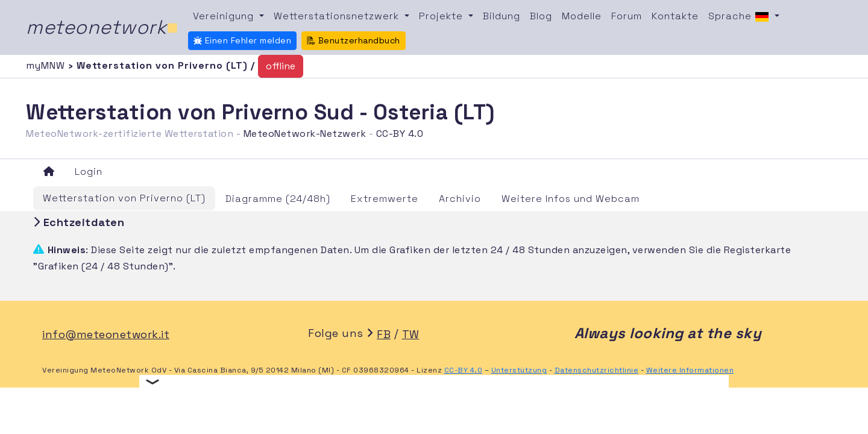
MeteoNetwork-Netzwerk (305, 134)
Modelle (582, 16)
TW (411, 334)
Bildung (502, 16)
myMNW (47, 65)
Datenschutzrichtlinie (597, 370)
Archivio (460, 199)
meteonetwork (102, 27)
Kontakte (675, 16)
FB (384, 334)
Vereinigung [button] (225, 16)
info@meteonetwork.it (106, 334)
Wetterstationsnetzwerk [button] (338, 16)
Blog (541, 16)
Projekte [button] (442, 16)
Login (89, 171)
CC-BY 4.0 (400, 134)
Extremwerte (385, 199)
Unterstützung (519, 370)
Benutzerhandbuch (354, 40)
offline (281, 66)
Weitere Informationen (690, 370)
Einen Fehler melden (242, 40)
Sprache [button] (740, 17)
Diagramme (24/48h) (278, 199)
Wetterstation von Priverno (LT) (124, 198)
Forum (627, 16)
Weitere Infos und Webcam (571, 199)
